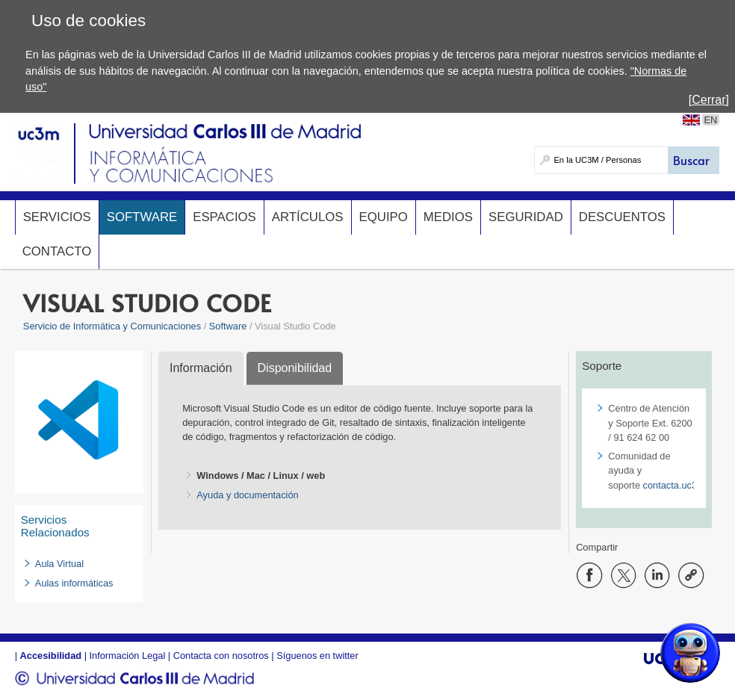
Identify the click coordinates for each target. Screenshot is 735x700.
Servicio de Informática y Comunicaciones (112, 326)
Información (201, 368)
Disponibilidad (295, 368)
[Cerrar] (709, 100)
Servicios (57, 217)
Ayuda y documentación (247, 495)
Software (142, 217)
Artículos (308, 217)
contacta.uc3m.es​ (680, 485)
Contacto (57, 251)
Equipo (384, 217)
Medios (448, 217)
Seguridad (526, 217)
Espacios (224, 217)
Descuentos (622, 217)
